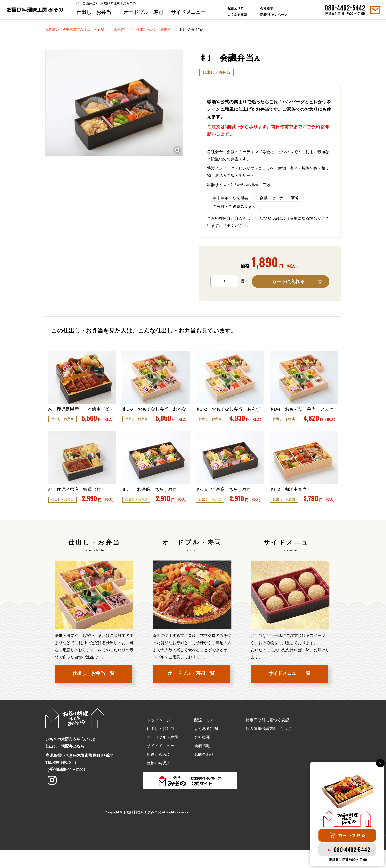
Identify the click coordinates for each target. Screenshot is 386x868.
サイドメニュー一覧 (289, 690)
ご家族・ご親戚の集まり (234, 207)
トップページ (159, 737)
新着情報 (202, 763)
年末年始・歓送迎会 (230, 198)
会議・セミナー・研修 (279, 198)
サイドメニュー (190, 15)
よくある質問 (239, 17)
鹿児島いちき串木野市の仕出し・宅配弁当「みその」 (87, 30)
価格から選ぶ (159, 780)
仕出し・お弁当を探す (154, 30)
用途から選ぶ (159, 772)
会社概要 (268, 9)
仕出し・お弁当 (95, 15)
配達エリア (237, 9)
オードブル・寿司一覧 (191, 690)
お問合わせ (204, 772)
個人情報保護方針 (261, 746)
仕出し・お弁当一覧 (93, 690)
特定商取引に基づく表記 (267, 737)
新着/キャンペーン (274, 17)
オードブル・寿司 (145, 15)
